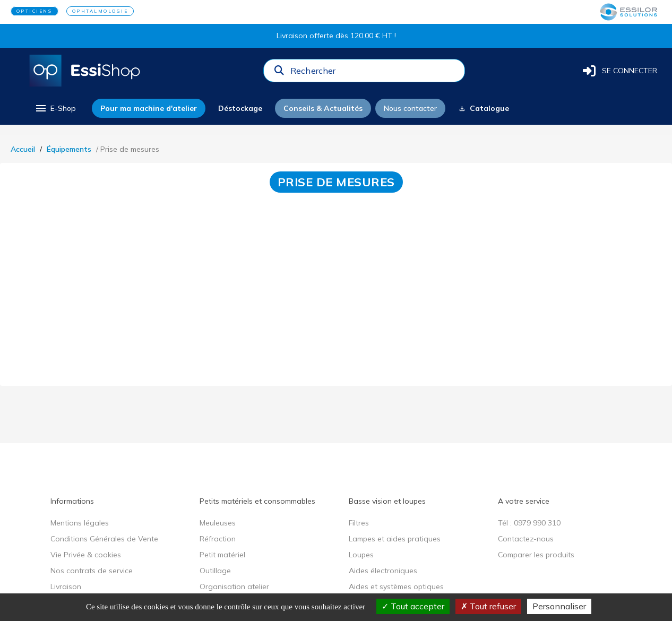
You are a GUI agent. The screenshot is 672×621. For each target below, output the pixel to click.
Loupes (361, 555)
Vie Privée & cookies (86, 555)
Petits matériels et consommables (257, 501)
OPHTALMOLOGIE (100, 11)
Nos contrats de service (92, 571)
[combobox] (374, 73)
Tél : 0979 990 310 (529, 523)
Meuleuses (218, 523)
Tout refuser (488, 606)
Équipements (69, 149)
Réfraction (218, 539)
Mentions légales (80, 523)
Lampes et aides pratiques (395, 539)
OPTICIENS (35, 11)
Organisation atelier (234, 586)
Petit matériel (222, 555)
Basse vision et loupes (387, 501)
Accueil (23, 149)
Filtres (359, 523)
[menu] (55, 108)
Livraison (66, 586)
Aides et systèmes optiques (396, 586)
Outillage (215, 571)
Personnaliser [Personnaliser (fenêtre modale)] (559, 606)
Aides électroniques (383, 571)
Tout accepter (413, 606)
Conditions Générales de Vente (104, 539)
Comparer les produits (536, 555)
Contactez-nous (526, 539)
